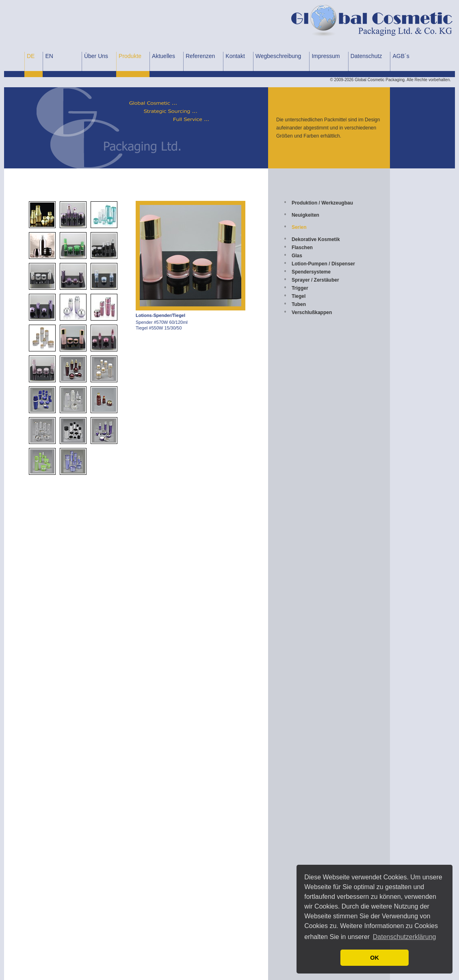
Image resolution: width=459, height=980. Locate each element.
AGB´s (401, 56)
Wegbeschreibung (278, 56)
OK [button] (375, 958)
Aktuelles (163, 56)
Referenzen (200, 56)
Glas (297, 256)
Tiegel (299, 296)
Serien (299, 227)
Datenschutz (366, 56)
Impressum (326, 56)
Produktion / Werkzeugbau (322, 203)
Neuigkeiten (305, 215)
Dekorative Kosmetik (316, 239)
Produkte (130, 56)
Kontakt (235, 56)
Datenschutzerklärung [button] (405, 937)
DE (31, 56)
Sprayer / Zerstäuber (315, 280)
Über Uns (96, 56)
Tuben (299, 304)
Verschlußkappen (312, 312)
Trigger (300, 288)
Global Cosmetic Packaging (380, 80)
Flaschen (302, 248)
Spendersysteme (311, 272)
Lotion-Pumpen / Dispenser (323, 264)
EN (49, 56)
